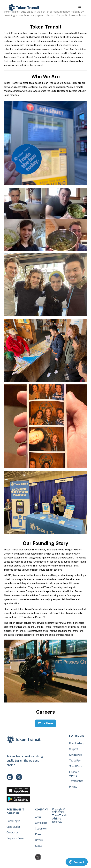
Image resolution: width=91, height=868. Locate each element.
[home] (24, 8)
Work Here (45, 723)
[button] (80, 8)
